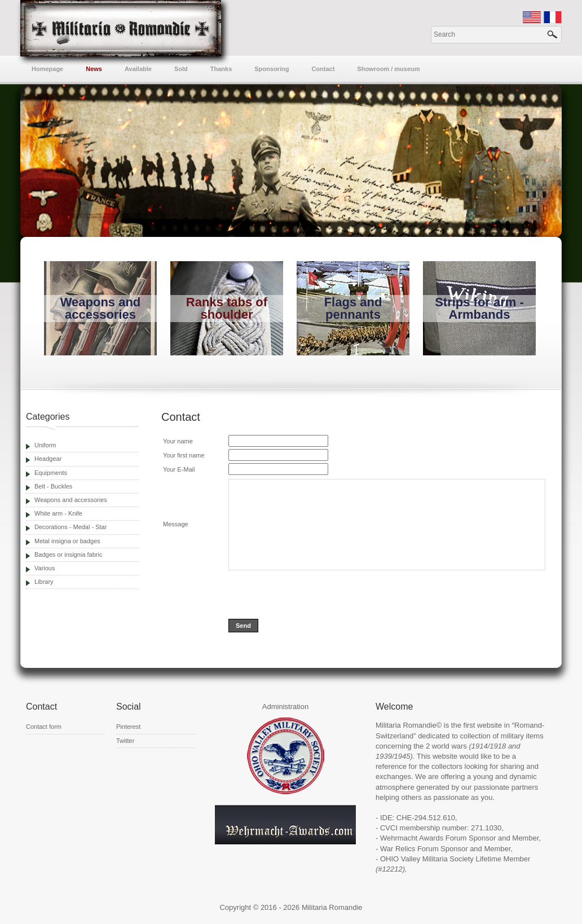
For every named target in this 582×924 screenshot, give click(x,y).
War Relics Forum (409, 849)
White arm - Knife (58, 513)
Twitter (125, 741)
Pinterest (128, 727)
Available (138, 69)
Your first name (184, 455)
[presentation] (314, 595)
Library (44, 582)
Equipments (51, 473)
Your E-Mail (179, 469)
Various (45, 568)
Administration (285, 707)
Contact (323, 69)
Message (176, 524)
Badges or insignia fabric (68, 555)
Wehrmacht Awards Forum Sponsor (438, 838)
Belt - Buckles (53, 486)
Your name (178, 441)
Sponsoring (272, 69)
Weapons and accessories (71, 500)
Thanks (221, 69)
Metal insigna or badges (67, 541)
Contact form (44, 727)
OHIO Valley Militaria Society (427, 859)
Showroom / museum (388, 69)
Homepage (47, 69)
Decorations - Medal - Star (70, 527)
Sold (181, 69)
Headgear (48, 459)
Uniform (45, 445)
